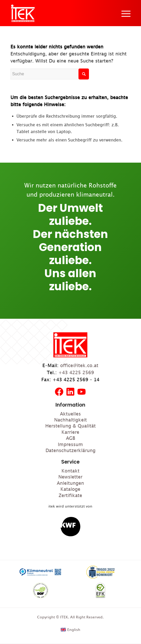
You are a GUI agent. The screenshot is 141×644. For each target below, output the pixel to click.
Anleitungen (70, 483)
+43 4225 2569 (76, 372)
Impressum (70, 444)
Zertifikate (70, 495)
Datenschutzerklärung (70, 450)
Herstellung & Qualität (70, 426)
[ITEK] (23, 13)
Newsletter (70, 477)
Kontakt (70, 471)
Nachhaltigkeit (70, 420)
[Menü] (123, 13)
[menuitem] (123, 13)
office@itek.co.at (79, 365)
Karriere (70, 432)
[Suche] (50, 74)
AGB (70, 438)
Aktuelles (70, 414)
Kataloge (70, 489)
